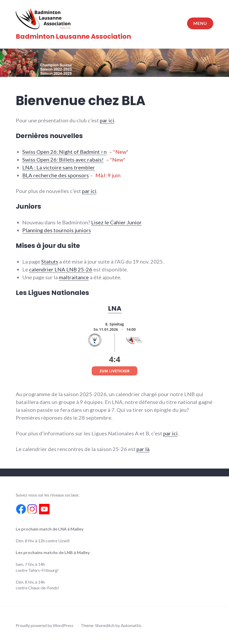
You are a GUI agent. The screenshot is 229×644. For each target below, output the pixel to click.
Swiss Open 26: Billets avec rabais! (63, 159)
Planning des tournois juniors (57, 230)
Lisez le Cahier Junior (116, 222)
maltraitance (74, 277)
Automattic (131, 625)
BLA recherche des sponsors (56, 175)
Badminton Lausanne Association (73, 36)
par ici (107, 120)
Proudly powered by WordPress (45, 625)
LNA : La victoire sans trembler (59, 167)
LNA (115, 308)
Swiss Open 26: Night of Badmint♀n (64, 152)
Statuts (50, 261)
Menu (200, 23)
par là (143, 449)
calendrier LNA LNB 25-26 (61, 269)
